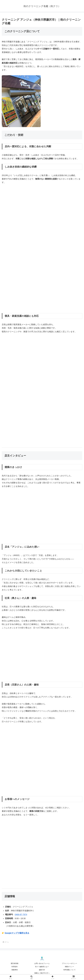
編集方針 (42, 970)
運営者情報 (15, 963)
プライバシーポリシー (69, 963)
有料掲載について (69, 970)
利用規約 (15, 967)
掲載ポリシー (69, 967)
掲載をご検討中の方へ (42, 973)
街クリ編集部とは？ (42, 967)
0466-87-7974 (21, 915)
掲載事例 (15, 970)
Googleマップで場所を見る (17, 933)
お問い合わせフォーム (42, 963)
